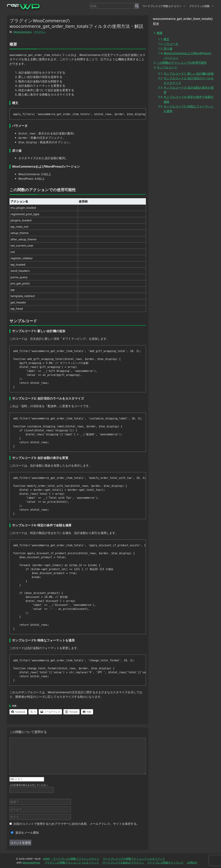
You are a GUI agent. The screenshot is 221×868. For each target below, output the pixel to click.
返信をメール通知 (24, 832)
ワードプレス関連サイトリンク (165, 862)
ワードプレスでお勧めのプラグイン (123, 862)
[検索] (137, 6)
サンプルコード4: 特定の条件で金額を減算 (189, 99)
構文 (166, 39)
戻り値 (168, 48)
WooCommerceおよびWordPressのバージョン (187, 55)
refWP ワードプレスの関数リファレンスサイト (71, 859)
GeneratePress (31, 862)
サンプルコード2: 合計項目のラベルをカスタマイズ (189, 81)
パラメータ (171, 44)
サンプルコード (167, 67)
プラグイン (40, 32)
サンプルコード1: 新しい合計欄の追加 (189, 74)
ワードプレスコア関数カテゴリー (164, 6)
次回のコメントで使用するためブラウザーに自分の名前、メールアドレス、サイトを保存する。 (76, 824)
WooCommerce (22, 32)
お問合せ (192, 862)
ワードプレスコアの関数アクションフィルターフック (134, 859)
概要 (160, 33)
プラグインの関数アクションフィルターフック (72, 862)
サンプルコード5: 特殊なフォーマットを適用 (189, 109)
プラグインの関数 (202, 6)
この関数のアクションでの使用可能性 (182, 63)
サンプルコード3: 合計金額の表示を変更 (189, 90)
